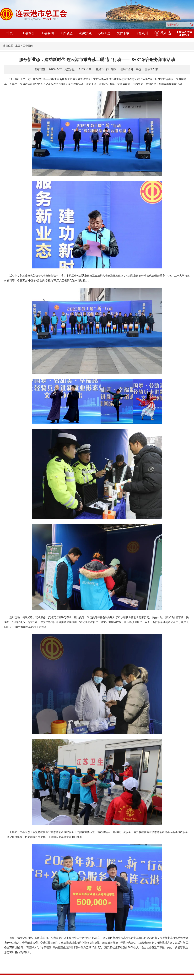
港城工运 (104, 33)
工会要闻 (47, 33)
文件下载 (123, 33)
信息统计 (142, 33)
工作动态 (66, 33)
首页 (10, 33)
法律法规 (85, 33)
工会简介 (28, 33)
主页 (18, 46)
